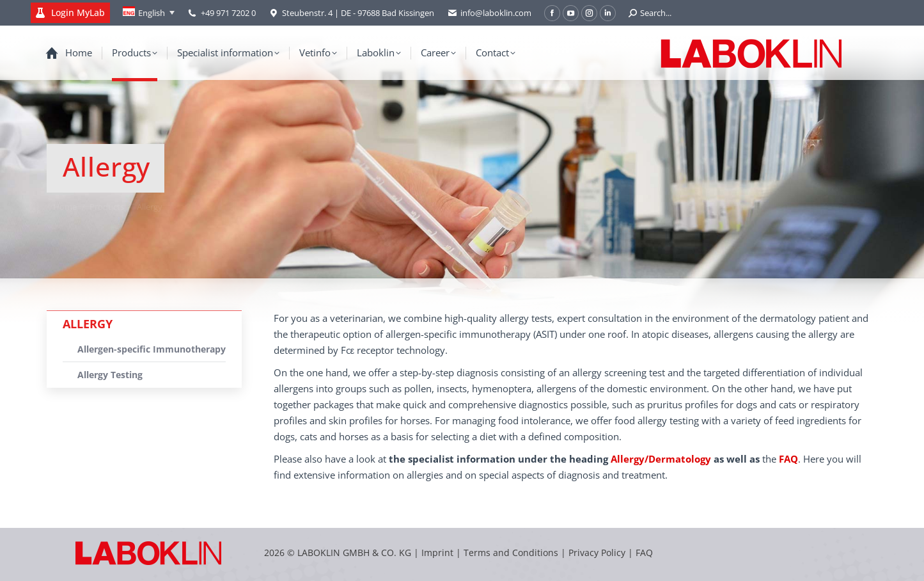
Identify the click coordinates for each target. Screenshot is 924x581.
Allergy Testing (110, 375)
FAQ (644, 553)
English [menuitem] (152, 13)
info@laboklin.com (489, 13)
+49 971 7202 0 (228, 13)
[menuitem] (149, 13)
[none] (149, 13)
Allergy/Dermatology (661, 459)
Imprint (437, 553)
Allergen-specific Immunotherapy (152, 349)
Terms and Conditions (512, 553)
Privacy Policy (597, 553)
